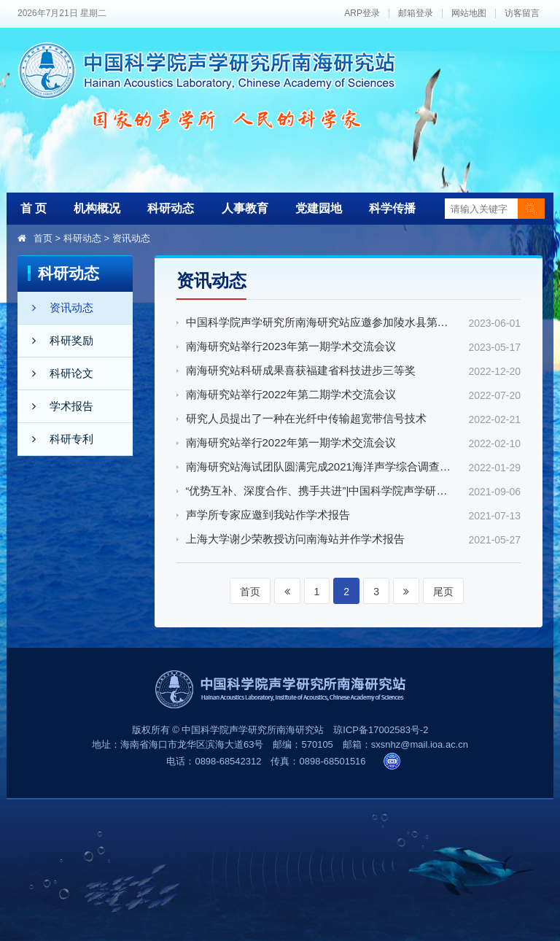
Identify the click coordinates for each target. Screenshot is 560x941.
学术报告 (55, 406)
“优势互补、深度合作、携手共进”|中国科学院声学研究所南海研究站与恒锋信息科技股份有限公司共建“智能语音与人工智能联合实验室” (319, 491)
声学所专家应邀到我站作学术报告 (268, 515)
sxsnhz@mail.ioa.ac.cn (420, 744)
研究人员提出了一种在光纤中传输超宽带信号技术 (306, 418)
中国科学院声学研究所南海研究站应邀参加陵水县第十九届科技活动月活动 (319, 322)
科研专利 (55, 439)
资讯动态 (131, 238)
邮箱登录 (416, 13)
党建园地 (319, 208)
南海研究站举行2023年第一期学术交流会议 (291, 346)
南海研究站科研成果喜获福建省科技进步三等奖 (301, 370)
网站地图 (469, 13)
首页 (43, 238)
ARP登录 (362, 13)
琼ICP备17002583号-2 (381, 730)
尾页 (443, 592)
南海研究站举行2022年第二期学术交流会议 (291, 394)
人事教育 (245, 208)
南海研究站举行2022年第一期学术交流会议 (291, 442)
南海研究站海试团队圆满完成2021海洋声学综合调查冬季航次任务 (319, 466)
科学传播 (392, 208)
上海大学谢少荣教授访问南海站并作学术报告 (295, 539)
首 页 (34, 208)
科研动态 (171, 208)
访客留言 (522, 13)
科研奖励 (55, 341)
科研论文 (55, 373)
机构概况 (97, 208)
